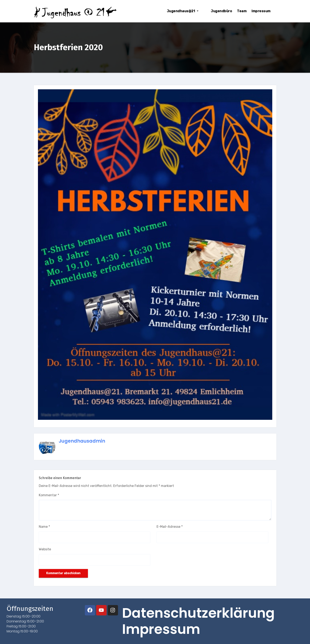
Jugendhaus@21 (190, 11)
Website (45, 549)
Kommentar (49, 495)
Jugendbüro (221, 11)
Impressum (261, 11)
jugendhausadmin (82, 441)
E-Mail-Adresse (170, 527)
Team (242, 11)
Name (44, 527)
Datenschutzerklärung (198, 613)
